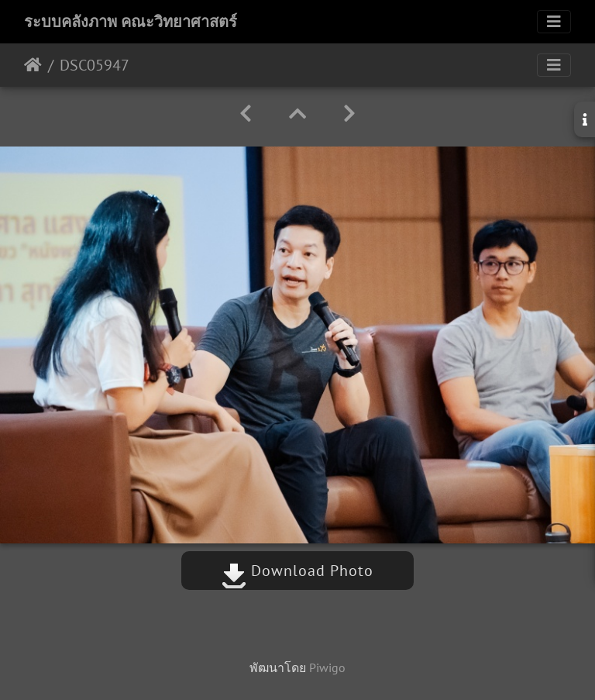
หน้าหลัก (33, 65)
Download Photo (297, 571)
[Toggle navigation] (554, 22)
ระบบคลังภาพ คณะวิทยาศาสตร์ (131, 22)
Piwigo (327, 667)
